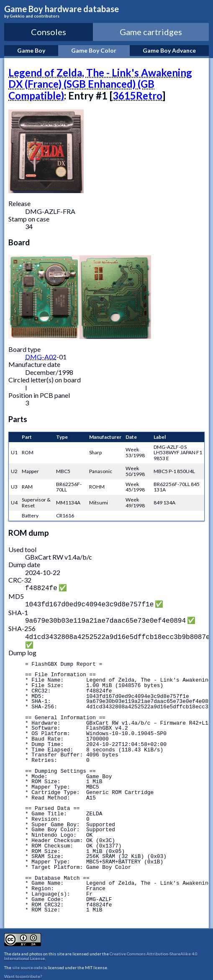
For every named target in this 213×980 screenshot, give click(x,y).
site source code (27, 964)
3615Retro (137, 95)
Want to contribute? (23, 973)
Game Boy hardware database (106, 11)
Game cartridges (151, 32)
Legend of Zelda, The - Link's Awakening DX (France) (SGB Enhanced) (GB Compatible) (100, 84)
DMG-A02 (41, 357)
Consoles (49, 32)
